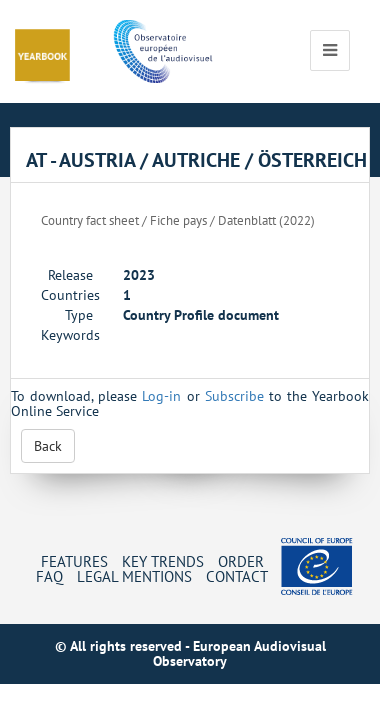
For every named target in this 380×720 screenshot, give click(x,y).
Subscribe (234, 396)
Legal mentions (134, 576)
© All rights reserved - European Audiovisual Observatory (190, 653)
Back (48, 446)
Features (74, 561)
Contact (237, 576)
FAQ (49, 576)
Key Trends (163, 561)
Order (241, 561)
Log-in (161, 396)
